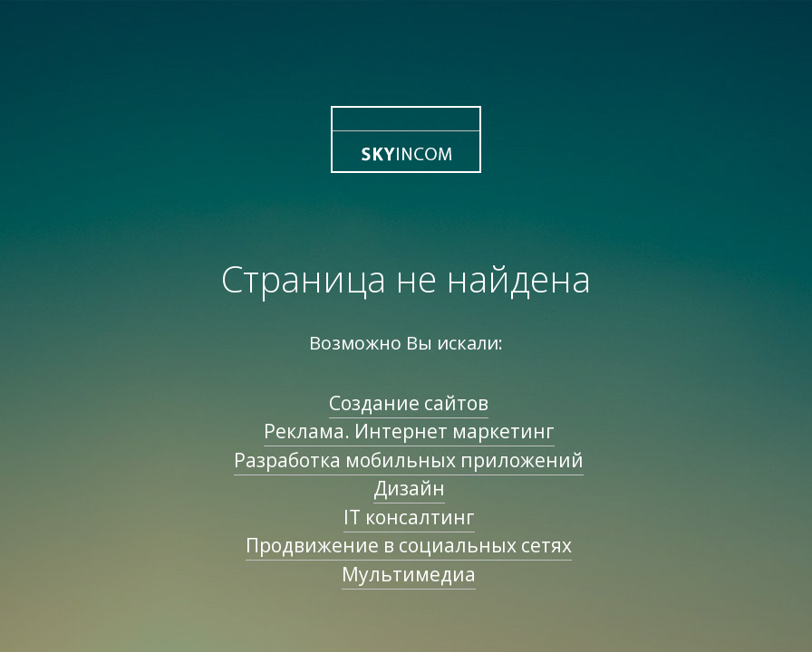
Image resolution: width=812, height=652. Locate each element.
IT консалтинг (409, 517)
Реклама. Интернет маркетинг (409, 431)
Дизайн (409, 488)
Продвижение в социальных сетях (409, 545)
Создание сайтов (409, 403)
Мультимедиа (409, 574)
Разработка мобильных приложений (409, 460)
